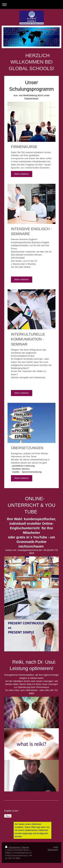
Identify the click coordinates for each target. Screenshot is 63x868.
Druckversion (13, 847)
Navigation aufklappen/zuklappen (32, 4)
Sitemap (25, 847)
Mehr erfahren (22, 174)
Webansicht (53, 850)
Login (56, 847)
